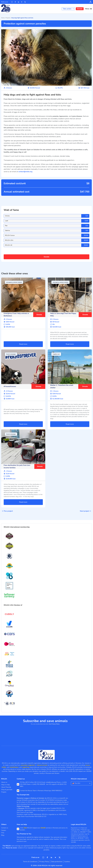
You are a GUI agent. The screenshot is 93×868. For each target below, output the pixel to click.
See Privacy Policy (54, 724)
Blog (3, 835)
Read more (23, 344)
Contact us (5, 828)
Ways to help (5, 785)
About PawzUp (6, 787)
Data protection (57, 862)
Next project (86, 511)
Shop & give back (7, 790)
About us (4, 782)
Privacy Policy (44, 862)
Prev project (7, 511)
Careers (4, 830)
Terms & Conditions (30, 862)
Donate (80, 9)
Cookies (67, 862)
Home (3, 18)
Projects (8, 18)
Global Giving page (23, 806)
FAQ (3, 833)
